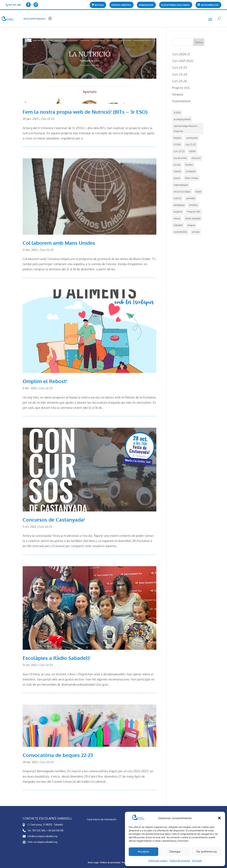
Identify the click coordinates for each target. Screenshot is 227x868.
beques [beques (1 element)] (177, 138)
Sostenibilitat (181, 101)
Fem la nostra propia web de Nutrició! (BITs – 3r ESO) (85, 112)
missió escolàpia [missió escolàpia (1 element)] (182, 192)
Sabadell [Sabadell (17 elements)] (178, 225)
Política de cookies (158, 861)
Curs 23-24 (179, 74)
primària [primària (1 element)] (193, 205)
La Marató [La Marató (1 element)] (191, 171)
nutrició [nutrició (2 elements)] (177, 198)
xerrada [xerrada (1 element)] (196, 232)
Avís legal (197, 861)
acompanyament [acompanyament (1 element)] (182, 119)
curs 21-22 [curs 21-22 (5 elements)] (191, 145)
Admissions (146, 5)
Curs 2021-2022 (183, 61)
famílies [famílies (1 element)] (189, 165)
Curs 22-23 (48, 119)
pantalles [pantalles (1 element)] (191, 198)
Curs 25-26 (179, 81)
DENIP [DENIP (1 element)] (192, 151)
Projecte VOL (181, 88)
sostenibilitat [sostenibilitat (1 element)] (180, 232)
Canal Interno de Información (102, 819)
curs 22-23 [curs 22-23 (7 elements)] (179, 151)
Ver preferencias (207, 851)
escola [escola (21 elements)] (177, 165)
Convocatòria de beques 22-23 (58, 755)
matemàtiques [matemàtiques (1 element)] (181, 185)
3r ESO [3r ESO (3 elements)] (177, 113)
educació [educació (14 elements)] (196, 158)
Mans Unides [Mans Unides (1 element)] (192, 178)
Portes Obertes (121, 5)
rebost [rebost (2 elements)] (177, 219)
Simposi (178, 94)
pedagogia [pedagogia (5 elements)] (179, 205)
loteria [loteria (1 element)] (177, 178)
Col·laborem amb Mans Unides (59, 243)
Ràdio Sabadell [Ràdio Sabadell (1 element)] (193, 219)
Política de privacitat (180, 861)
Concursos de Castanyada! (54, 520)
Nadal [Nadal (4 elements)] (198, 192)
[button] (219, 818)
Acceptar (143, 851)
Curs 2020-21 (181, 54)
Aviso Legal (93, 862)
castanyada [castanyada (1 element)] (192, 138)
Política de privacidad (110, 862)
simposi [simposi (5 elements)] (191, 225)
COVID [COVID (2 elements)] (177, 145)
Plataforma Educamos (175, 5)
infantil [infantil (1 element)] (177, 171)
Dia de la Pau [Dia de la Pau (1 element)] (180, 158)
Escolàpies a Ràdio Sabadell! (57, 658)
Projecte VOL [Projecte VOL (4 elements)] (194, 212)
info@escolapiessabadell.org (42, 836)
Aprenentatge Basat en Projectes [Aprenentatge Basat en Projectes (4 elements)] (186, 129)
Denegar (175, 851)
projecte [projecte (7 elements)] (178, 212)
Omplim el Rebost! (45, 381)
